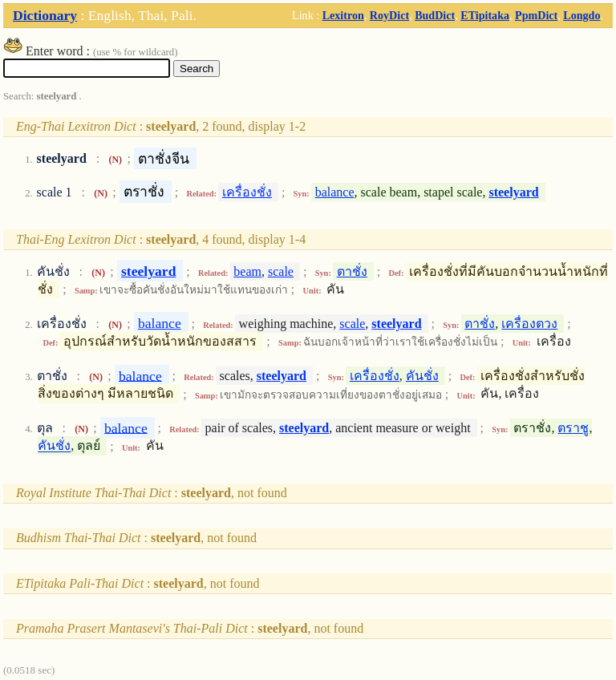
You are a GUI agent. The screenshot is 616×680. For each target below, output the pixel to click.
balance (335, 192)
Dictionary (45, 15)
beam (247, 271)
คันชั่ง (422, 376)
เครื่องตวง (529, 324)
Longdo (582, 15)
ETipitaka (485, 15)
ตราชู (573, 428)
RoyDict (389, 15)
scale (281, 271)
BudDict (435, 15)
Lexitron (343, 15)
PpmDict (536, 15)
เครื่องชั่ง (247, 192)
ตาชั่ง (352, 271)
